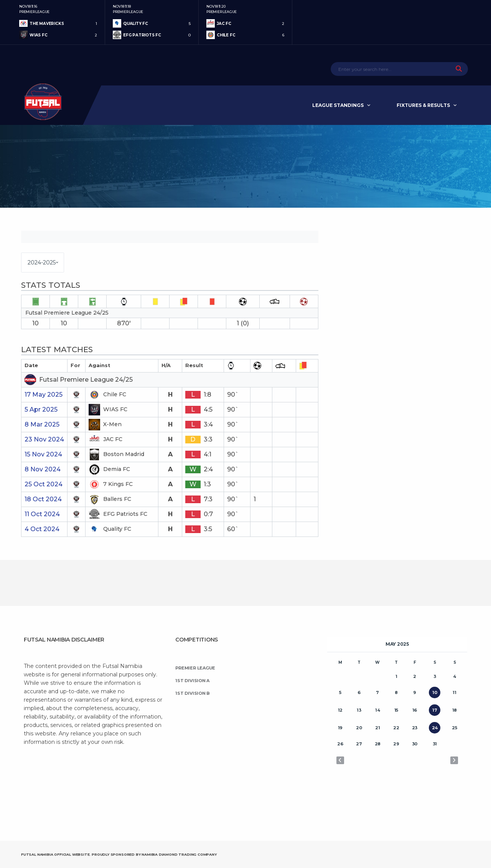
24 (435, 728)
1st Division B (193, 693)
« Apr (340, 760)
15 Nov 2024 (43, 454)
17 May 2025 (44, 395)
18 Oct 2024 (43, 499)
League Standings (338, 105)
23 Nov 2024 (44, 439)
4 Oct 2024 (42, 529)
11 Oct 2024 (42, 514)
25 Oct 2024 (44, 484)
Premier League (195, 668)
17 (435, 710)
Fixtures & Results (423, 105)
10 (435, 692)
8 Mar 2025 (42, 424)
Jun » (454, 760)
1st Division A (192, 681)
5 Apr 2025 (41, 409)
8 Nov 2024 (43, 469)
